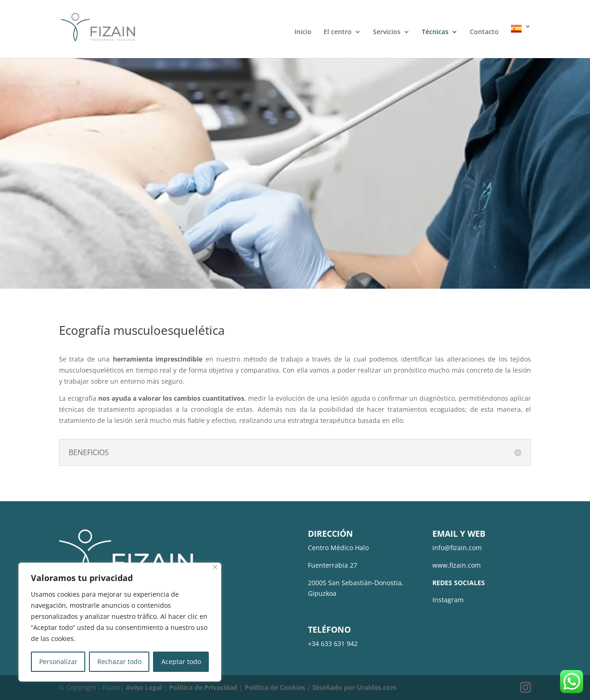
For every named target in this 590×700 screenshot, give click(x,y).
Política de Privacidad (203, 687)
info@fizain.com (457, 548)
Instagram (448, 600)
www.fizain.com (457, 565)
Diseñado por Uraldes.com (355, 687)
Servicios (387, 32)
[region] (120, 622)
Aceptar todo (181, 661)
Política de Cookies (275, 687)
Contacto (484, 32)
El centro (338, 32)
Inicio (303, 32)
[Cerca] (215, 567)
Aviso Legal (144, 687)
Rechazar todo (119, 661)
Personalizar (58, 661)
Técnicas (435, 32)
